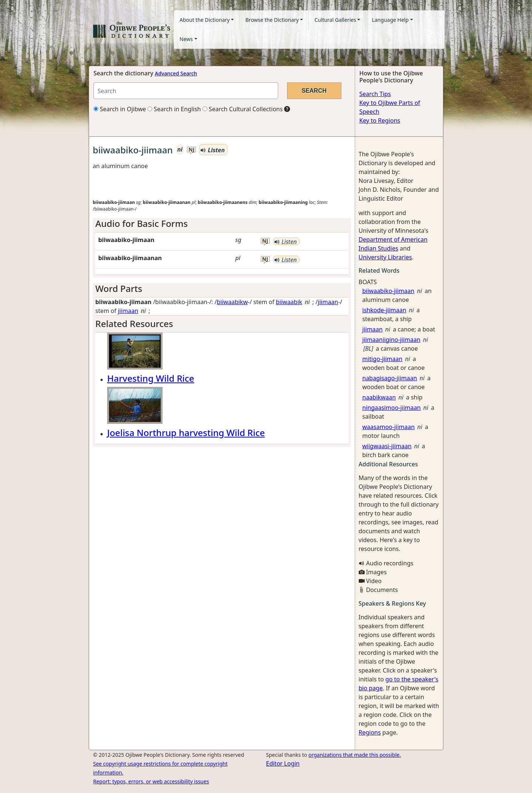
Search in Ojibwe (120, 109)
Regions (370, 732)
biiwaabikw (232, 302)
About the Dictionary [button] (205, 20)
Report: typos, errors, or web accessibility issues (151, 781)
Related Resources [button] (134, 324)
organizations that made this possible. (355, 755)
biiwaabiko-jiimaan (388, 291)
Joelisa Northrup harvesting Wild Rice (186, 433)
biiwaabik (289, 302)
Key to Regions (380, 120)
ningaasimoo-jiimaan (392, 408)
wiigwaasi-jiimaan (387, 446)
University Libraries (385, 257)
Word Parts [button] (119, 288)
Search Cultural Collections (243, 109)
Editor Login (283, 763)
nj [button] (191, 150)
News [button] (186, 39)
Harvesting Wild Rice (151, 378)
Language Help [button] (390, 20)
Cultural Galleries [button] (335, 20)
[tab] (222, 224)
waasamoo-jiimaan (389, 427)
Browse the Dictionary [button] (272, 20)
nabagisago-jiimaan (390, 378)
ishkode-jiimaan (384, 310)
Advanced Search (176, 73)
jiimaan (328, 302)
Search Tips (375, 94)
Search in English (174, 109)
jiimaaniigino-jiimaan (391, 340)
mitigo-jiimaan (383, 359)
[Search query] (186, 91)
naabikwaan (379, 397)
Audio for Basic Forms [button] (141, 223)
